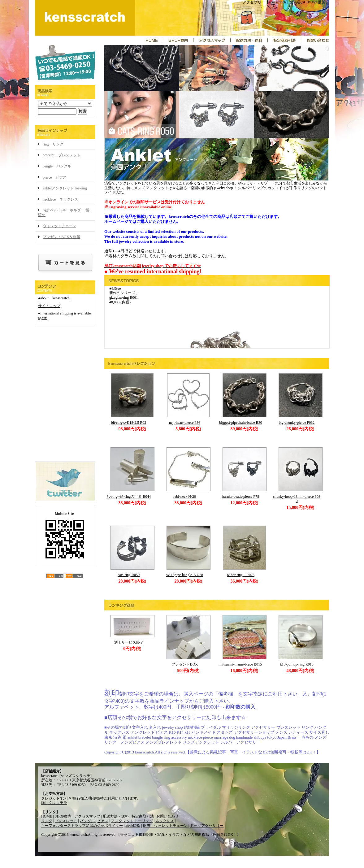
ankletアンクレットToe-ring (65, 188)
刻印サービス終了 (129, 642)
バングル (88, 821)
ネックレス (165, 821)
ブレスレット (66, 821)
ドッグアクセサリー (207, 826)
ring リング (53, 144)
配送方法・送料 (116, 816)
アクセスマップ (87, 816)
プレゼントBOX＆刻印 (61, 237)
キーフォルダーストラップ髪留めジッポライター (82, 826)
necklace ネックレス (60, 199)
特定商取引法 (143, 816)
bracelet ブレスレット (62, 155)
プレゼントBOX (185, 664)
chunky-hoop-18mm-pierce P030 (297, 499)
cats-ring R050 (129, 575)
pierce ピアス (55, 177)
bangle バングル (57, 166)
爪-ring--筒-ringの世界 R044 (129, 497)
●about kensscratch (54, 298)
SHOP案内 (63, 816)
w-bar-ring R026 (241, 575)
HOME (47, 816)
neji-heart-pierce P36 (185, 423)
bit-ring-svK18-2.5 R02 (129, 423)
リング (47, 821)
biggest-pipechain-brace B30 (240, 423)
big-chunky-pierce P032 (297, 423)
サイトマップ (49, 306)
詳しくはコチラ (54, 803)
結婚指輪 (133, 826)
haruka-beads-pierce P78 (241, 497)
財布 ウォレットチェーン (165, 826)
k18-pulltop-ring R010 (297, 664)
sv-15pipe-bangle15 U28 (185, 575)
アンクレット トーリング (132, 821)
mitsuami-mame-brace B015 (241, 664)
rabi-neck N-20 (185, 497)
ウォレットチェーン (59, 226)
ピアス (103, 821)
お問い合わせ (167, 816)
